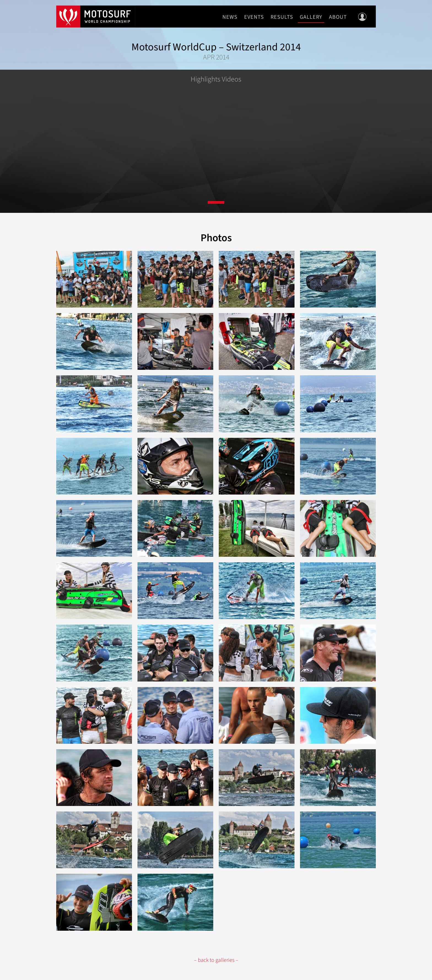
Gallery (311, 17)
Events (254, 17)
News (230, 17)
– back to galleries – (216, 960)
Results (282, 17)
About (338, 17)
